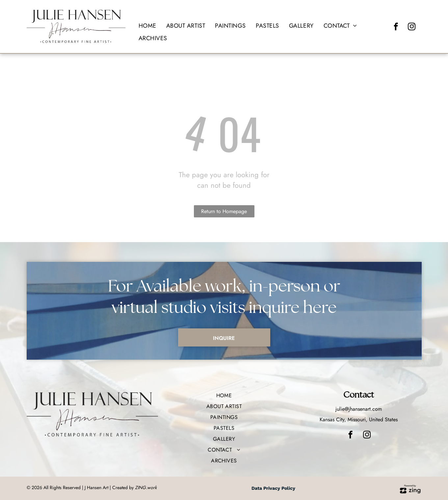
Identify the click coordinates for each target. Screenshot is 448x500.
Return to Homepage (224, 211)
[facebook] (396, 27)
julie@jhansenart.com (359, 409)
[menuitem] (147, 26)
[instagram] (412, 27)
